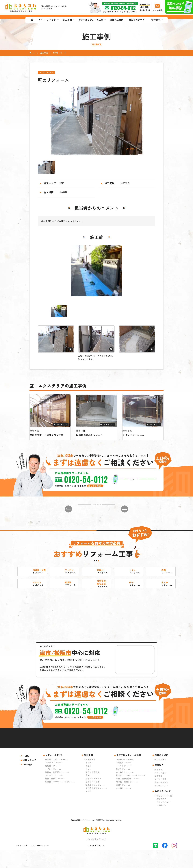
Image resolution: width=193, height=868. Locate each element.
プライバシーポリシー (40, 863)
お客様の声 (161, 823)
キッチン (89, 780)
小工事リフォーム (124, 806)
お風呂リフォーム (53, 784)
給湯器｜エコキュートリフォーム (60, 800)
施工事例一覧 (90, 777)
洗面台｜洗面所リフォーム (57, 790)
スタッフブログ (163, 820)
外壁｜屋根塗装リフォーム (128, 796)
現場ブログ (161, 817)
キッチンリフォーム (54, 780)
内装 (88, 793)
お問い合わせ (30, 778)
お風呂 (88, 784)
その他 (88, 809)
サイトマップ (22, 863)
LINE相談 (28, 782)
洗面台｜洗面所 (92, 790)
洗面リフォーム (123, 787)
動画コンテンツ (162, 800)
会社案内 (158, 787)
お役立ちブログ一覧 (163, 813)
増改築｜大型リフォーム (56, 777)
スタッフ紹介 (160, 790)
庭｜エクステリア (93, 796)
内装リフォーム (123, 803)
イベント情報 (160, 797)
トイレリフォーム (53, 787)
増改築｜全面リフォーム (127, 800)
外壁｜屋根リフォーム (55, 796)
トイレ (88, 787)
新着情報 (158, 794)
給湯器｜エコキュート (95, 803)
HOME (26, 773)
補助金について (162, 803)
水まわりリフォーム (54, 793)
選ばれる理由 (160, 777)
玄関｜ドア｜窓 (92, 800)
